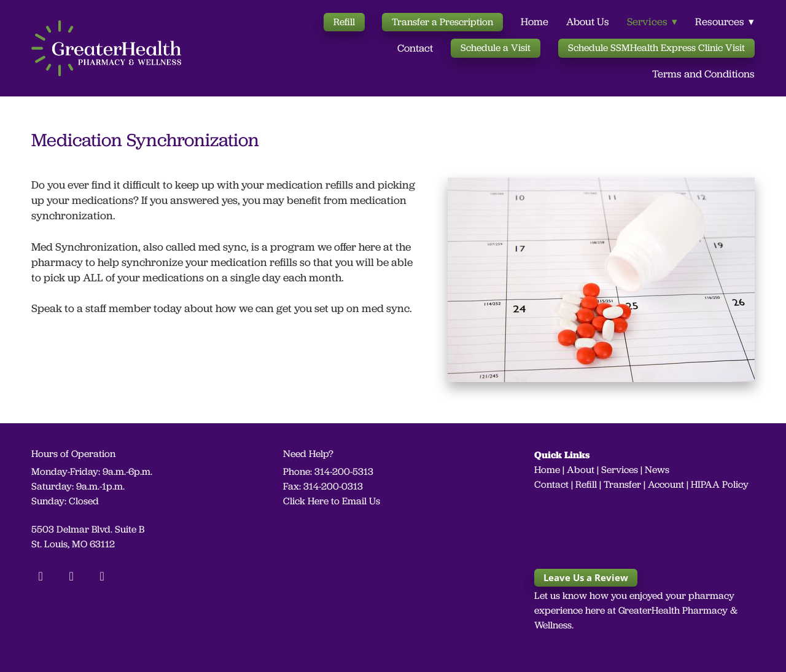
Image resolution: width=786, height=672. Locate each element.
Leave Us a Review (586, 577)
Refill (344, 22)
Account (666, 484)
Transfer (622, 484)
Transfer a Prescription (442, 22)
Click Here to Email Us (332, 501)
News (657, 470)
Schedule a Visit (496, 48)
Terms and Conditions (703, 74)
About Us (588, 21)
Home (535, 21)
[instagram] (71, 576)
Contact (415, 48)
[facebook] (41, 576)
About (581, 470)
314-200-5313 (344, 471)
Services (620, 470)
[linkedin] (102, 576)
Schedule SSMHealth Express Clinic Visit (656, 48)
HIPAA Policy (720, 484)
